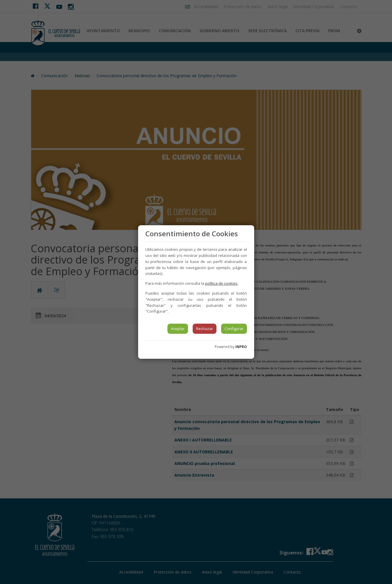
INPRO (241, 347)
